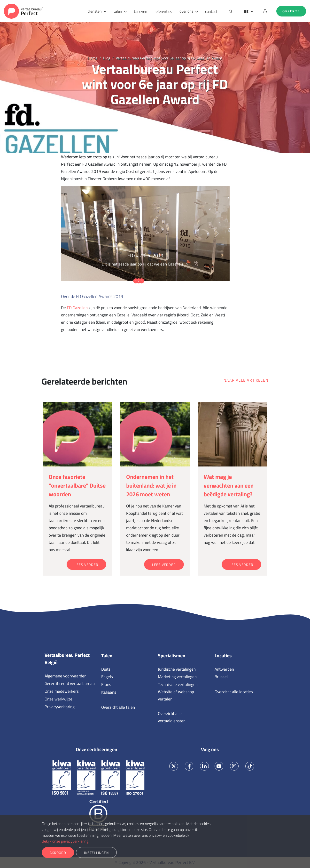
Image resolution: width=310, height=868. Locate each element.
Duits (106, 669)
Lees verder (86, 565)
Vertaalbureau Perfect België (67, 659)
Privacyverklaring (60, 707)
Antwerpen (224, 669)
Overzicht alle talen (118, 707)
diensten (95, 11)
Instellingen (96, 853)
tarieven (141, 11)
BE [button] (246, 11)
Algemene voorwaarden (66, 676)
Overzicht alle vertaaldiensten (172, 717)
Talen (107, 656)
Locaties (223, 656)
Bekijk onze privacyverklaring (65, 841)
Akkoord (58, 853)
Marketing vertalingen (177, 677)
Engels (107, 677)
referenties (163, 11)
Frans (106, 684)
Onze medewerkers (62, 691)
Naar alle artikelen (246, 380)
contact (211, 11)
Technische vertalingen (178, 684)
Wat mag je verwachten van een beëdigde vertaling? (229, 485)
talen (118, 11)
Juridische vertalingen (177, 669)
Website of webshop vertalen (176, 695)
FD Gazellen (77, 308)
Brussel (221, 677)
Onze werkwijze (58, 699)
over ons (186, 11)
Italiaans (109, 692)
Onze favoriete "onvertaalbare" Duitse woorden (77, 485)
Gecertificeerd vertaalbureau (70, 683)
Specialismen (172, 656)
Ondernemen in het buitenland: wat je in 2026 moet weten (151, 485)
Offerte (291, 11)
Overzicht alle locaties (234, 692)
